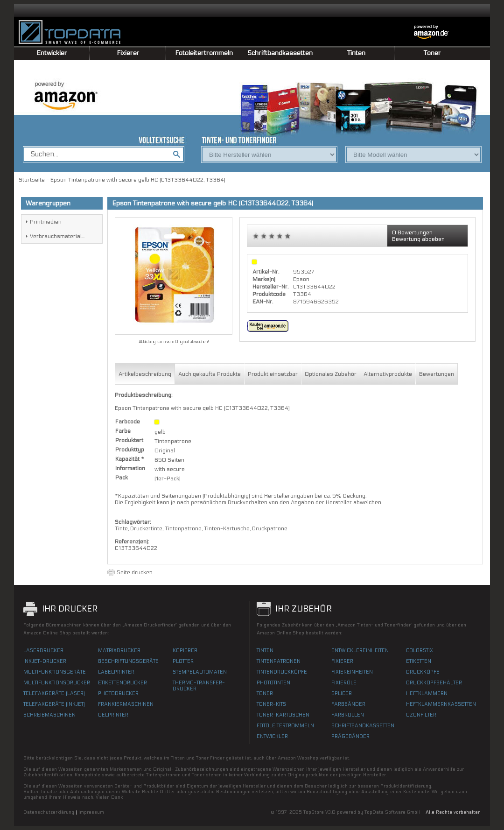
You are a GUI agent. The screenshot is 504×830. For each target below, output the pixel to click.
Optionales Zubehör (331, 374)
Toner (432, 53)
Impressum (91, 812)
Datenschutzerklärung (49, 812)
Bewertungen (437, 374)
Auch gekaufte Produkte (210, 374)
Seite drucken (135, 572)
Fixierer (128, 53)
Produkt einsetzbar (273, 374)
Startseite (32, 180)
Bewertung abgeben (418, 239)
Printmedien (46, 222)
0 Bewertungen (412, 232)
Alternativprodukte (388, 374)
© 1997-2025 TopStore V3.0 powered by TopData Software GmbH (346, 812)
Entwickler (52, 53)
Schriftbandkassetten (280, 53)
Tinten (356, 53)
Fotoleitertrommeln (204, 53)
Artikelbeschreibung (145, 374)
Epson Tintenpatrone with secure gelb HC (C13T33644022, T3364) (138, 180)
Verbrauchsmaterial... (57, 236)
